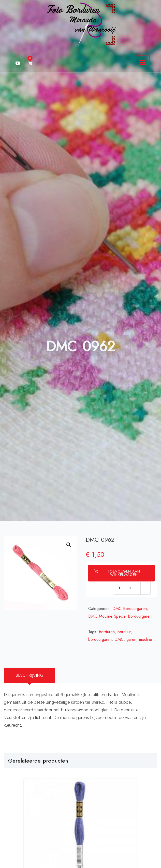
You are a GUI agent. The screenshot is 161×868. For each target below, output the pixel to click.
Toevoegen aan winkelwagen (117, 573)
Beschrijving (30, 675)
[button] (69, 545)
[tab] (30, 675)
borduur (124, 632)
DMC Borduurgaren (130, 609)
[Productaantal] (132, 588)
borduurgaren (100, 639)
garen (131, 639)
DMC (119, 639)
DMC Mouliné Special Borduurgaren (120, 616)
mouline (146, 639)
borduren (107, 632)
